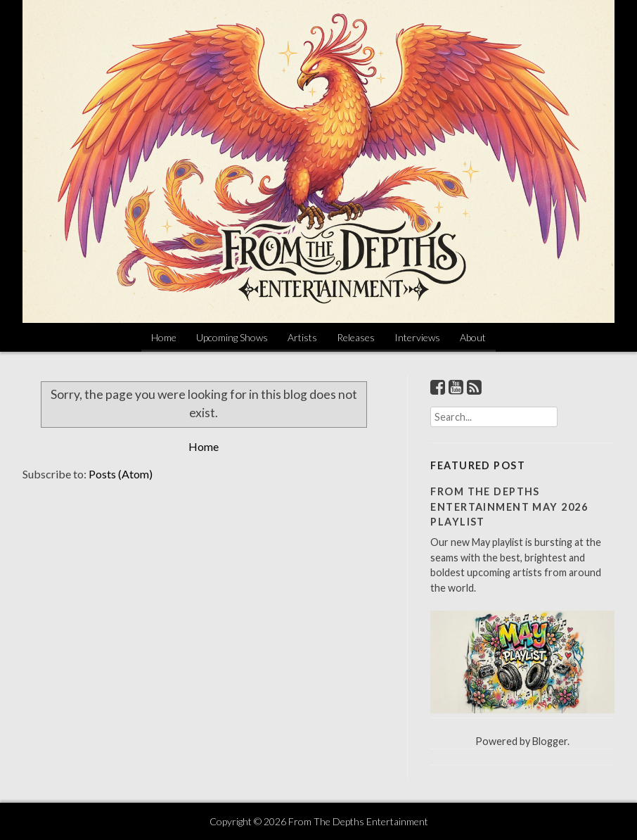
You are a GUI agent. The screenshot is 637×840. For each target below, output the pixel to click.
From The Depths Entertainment (358, 821)
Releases (356, 337)
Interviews (417, 337)
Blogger (550, 741)
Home (164, 337)
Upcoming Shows (232, 337)
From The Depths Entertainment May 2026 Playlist (509, 507)
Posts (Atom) (121, 474)
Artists (302, 337)
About (473, 337)
